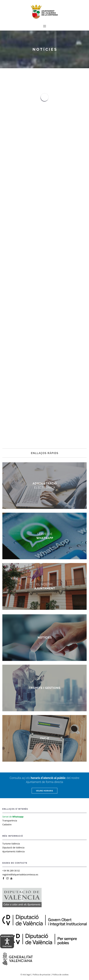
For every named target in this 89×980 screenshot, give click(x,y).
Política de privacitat (41, 975)
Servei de (13, 817)
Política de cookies (61, 975)
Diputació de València (13, 848)
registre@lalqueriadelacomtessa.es (20, 875)
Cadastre (7, 824)
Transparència (10, 821)
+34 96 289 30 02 (11, 871)
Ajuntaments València (13, 851)
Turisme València (11, 844)
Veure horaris (44, 791)
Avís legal (27, 975)
